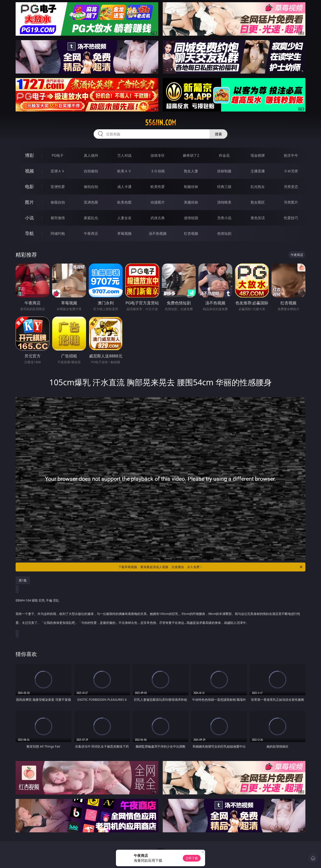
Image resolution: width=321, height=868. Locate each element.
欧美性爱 (158, 187)
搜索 (218, 134)
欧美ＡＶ (124, 171)
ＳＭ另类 (291, 171)
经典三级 (224, 187)
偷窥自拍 (58, 202)
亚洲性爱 (58, 187)
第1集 (23, 580)
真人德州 (91, 155)
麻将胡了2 (191, 155)
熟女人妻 (191, 171)
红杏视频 (191, 233)
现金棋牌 (258, 155)
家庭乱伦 (91, 218)
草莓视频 (124, 233)
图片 (29, 202)
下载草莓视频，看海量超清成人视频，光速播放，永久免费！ (211, 567)
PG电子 (58, 155)
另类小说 (224, 218)
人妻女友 (124, 218)
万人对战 (124, 155)
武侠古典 (158, 218)
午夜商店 (91, 233)
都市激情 (58, 218)
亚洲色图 (91, 202)
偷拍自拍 (91, 187)
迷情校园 (191, 218)
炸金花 (224, 155)
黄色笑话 (258, 218)
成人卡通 (124, 187)
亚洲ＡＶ (58, 171)
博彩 (29, 155)
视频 (29, 171)
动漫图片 (158, 202)
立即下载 (192, 858)
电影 (29, 187)
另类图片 (291, 202)
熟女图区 (258, 202)
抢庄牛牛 (291, 155)
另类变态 (291, 187)
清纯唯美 (224, 202)
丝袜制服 (224, 171)
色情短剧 (224, 233)
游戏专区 (158, 155)
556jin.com (161, 123)
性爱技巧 (291, 218)
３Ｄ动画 (158, 171)
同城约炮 (58, 233)
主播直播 (258, 171)
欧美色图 (124, 202)
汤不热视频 (158, 233)
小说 (29, 218)
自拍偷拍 (91, 171)
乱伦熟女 (258, 187)
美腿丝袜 (191, 202)
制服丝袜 (191, 187)
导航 (29, 233)
